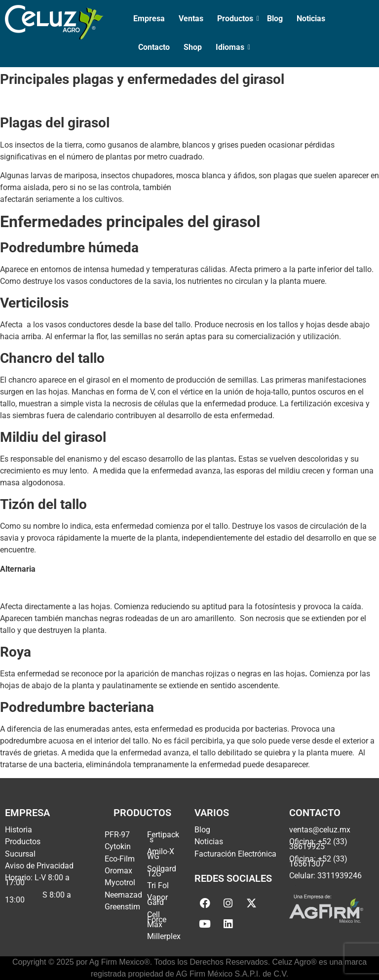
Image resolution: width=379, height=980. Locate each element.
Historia (19, 830)
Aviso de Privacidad (39, 866)
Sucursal (20, 854)
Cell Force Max (157, 920)
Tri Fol (158, 885)
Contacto (154, 47)
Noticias (311, 19)
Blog (275, 19)
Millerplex (164, 936)
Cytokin (118, 846)
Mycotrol (120, 882)
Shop (193, 47)
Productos (236, 19)
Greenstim (122, 907)
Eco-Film (120, 859)
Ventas (191, 19)
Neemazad (123, 895)
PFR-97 (117, 835)
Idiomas (231, 47)
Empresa (149, 19)
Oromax (118, 871)
